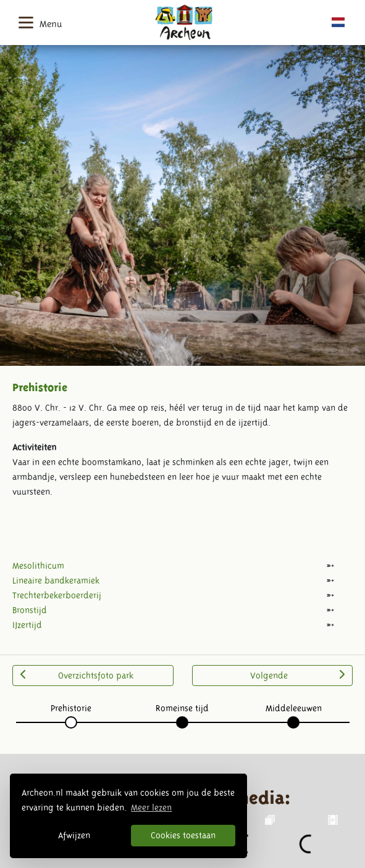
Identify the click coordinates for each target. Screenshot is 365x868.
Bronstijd (30, 610)
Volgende (297, 675)
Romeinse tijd (182, 708)
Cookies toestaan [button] (183, 835)
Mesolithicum (38, 566)
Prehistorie (71, 708)
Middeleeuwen (294, 708)
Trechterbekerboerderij (57, 595)
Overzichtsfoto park (77, 675)
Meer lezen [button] (151, 808)
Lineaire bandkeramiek (56, 581)
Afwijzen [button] (74, 835)
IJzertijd (27, 625)
